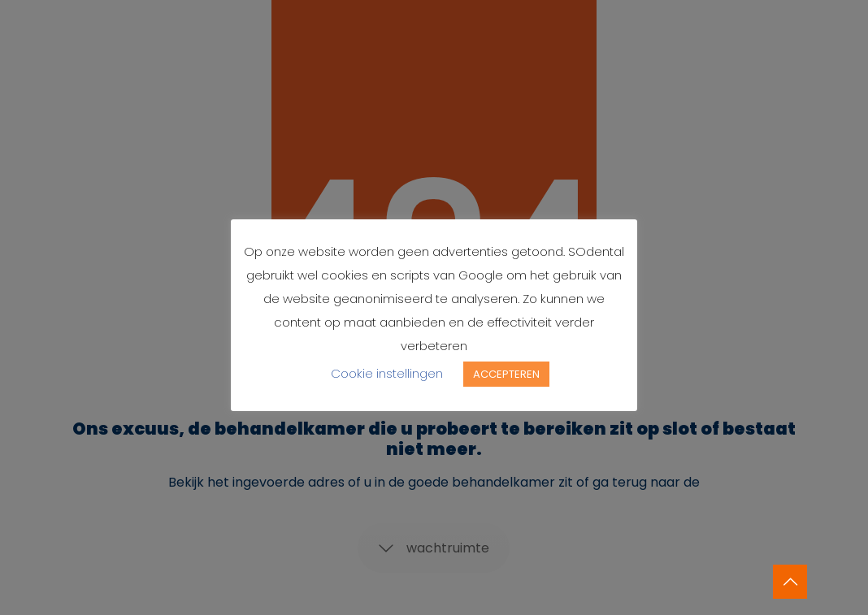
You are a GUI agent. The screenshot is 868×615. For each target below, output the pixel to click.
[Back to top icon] (790, 582)
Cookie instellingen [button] (387, 373)
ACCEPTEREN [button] (506, 374)
